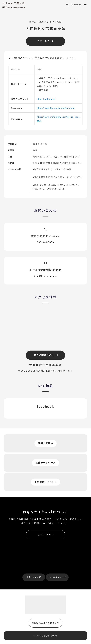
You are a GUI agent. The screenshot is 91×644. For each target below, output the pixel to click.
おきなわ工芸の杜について (45, 623)
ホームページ (45, 41)
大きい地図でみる (46, 355)
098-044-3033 (46, 242)
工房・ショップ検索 (51, 22)
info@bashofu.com (46, 276)
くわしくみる (46, 535)
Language (76, 5)
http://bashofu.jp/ (46, 99)
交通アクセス (34, 577)
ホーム (33, 22)
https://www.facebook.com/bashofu (56, 108)
